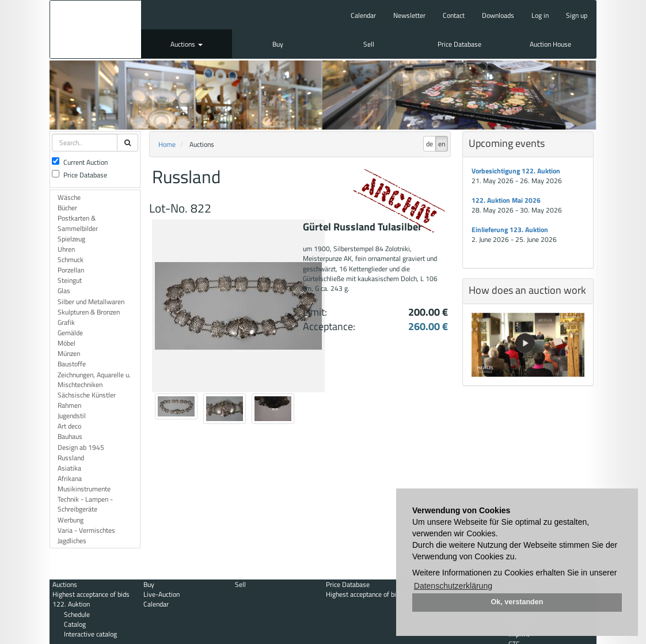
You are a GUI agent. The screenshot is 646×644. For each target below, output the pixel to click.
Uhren (66, 249)
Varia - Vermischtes (86, 530)
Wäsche (69, 197)
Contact (454, 15)
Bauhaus (70, 436)
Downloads (498, 15)
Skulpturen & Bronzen (89, 312)
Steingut (70, 280)
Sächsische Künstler (87, 395)
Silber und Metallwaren (91, 302)
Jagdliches (72, 541)
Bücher (67, 208)
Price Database (459, 44)
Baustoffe (72, 364)
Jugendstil (72, 416)
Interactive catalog (90, 634)
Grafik (66, 322)
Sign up (577, 15)
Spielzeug (71, 239)
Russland (71, 458)
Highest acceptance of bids (91, 594)
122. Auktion (71, 604)
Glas (64, 291)
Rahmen (69, 405)
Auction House (550, 44)
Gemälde (70, 333)
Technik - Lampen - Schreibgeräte (85, 504)
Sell (369, 44)
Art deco (69, 426)
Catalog (75, 624)
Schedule (77, 614)
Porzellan (71, 270)
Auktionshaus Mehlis (96, 29)
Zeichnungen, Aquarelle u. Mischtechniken (94, 380)
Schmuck (71, 260)
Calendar (363, 15)
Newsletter (409, 15)
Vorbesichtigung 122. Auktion (516, 171)
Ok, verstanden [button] (517, 602)
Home (167, 144)
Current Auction (80, 162)
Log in (540, 15)
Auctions (187, 44)
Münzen (69, 353)
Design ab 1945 (81, 447)
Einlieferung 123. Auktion (510, 230)
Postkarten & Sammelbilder (78, 223)
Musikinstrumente (84, 489)
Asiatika (69, 468)
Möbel (66, 343)
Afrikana (70, 478)
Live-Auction (161, 594)
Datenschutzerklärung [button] (453, 586)
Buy (278, 44)
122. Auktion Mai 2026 (506, 200)
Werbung (71, 520)
